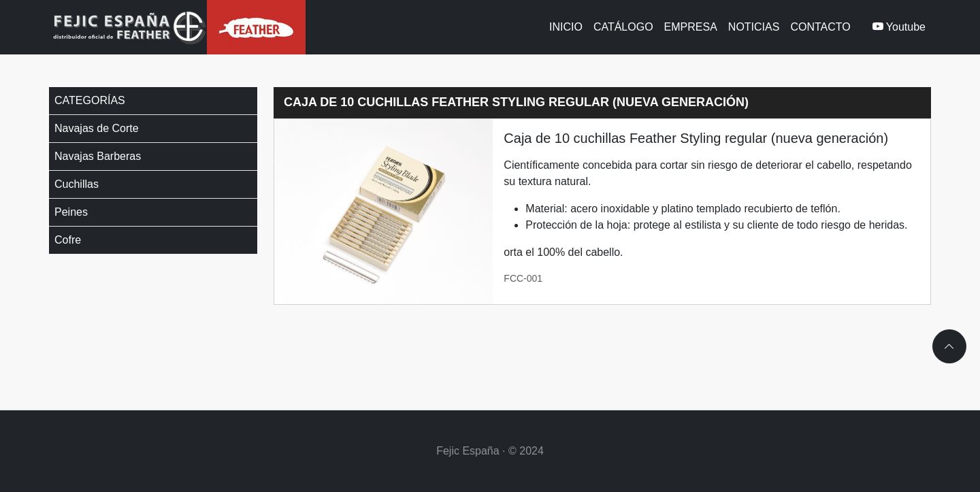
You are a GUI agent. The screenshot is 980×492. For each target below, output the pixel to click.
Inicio (566, 27)
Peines (71, 212)
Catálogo (623, 27)
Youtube (899, 27)
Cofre (68, 240)
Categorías (90, 100)
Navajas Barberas (98, 156)
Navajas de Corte (97, 128)
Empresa (691, 27)
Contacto (820, 27)
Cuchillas (77, 184)
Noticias (754, 27)
